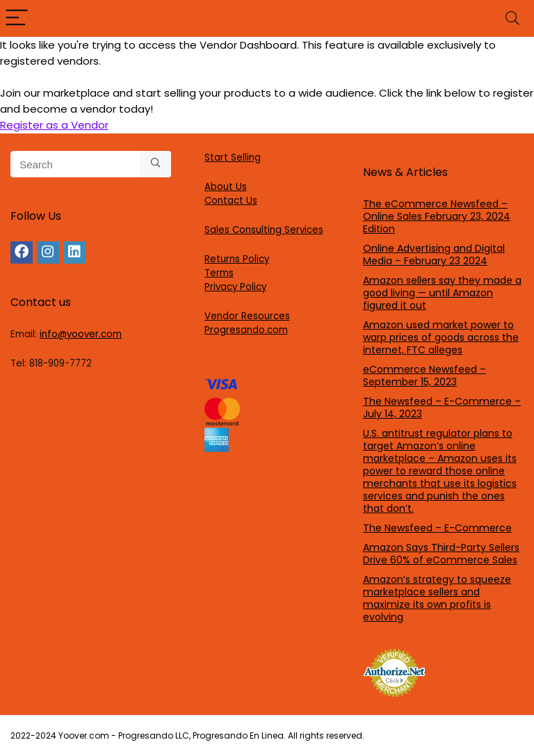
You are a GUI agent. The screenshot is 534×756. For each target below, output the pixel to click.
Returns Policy (237, 259)
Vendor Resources (247, 316)
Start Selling (233, 158)
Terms (219, 273)
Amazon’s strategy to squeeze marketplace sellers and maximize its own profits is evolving (437, 598)
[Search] (512, 18)
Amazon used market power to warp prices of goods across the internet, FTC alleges (441, 337)
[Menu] (17, 18)
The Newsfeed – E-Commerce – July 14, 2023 (442, 408)
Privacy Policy (235, 287)
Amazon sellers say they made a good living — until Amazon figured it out (442, 293)
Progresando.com (246, 330)
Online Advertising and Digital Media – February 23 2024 (434, 255)
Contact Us (231, 201)
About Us (226, 187)
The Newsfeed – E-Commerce (437, 528)
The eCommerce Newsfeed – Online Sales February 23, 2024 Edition (437, 216)
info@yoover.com (81, 334)
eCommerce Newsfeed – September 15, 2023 (424, 376)
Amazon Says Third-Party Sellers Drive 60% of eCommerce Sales (441, 554)
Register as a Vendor (54, 125)
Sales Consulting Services (264, 230)
